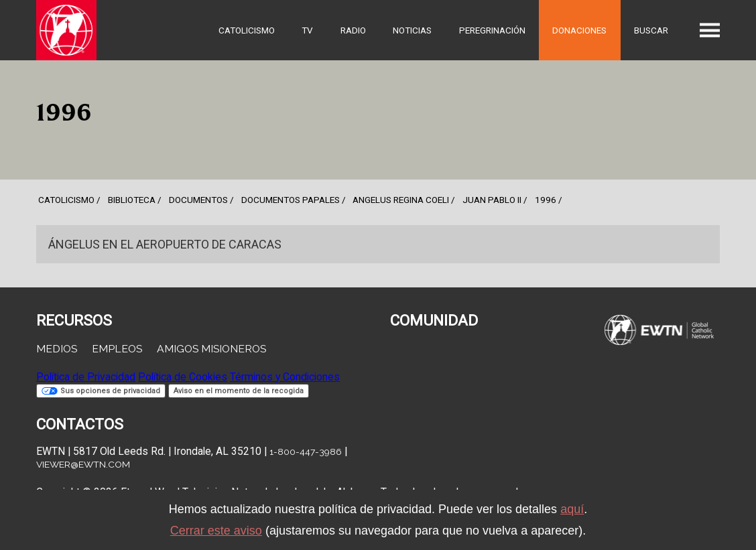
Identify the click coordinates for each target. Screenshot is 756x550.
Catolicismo (247, 30)
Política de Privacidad (86, 377)
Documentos (198, 200)
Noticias (412, 30)
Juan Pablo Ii (492, 200)
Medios (57, 349)
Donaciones (579, 30)
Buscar (651, 30)
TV (307, 30)
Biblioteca (132, 200)
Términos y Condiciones (285, 377)
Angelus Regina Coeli (401, 200)
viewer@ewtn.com (83, 464)
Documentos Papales (291, 200)
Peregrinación (492, 30)
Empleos (117, 349)
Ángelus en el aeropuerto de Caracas (165, 244)
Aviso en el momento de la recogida (239, 391)
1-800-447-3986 (306, 452)
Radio (353, 30)
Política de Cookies (183, 377)
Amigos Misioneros (211, 349)
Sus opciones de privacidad (101, 391)
